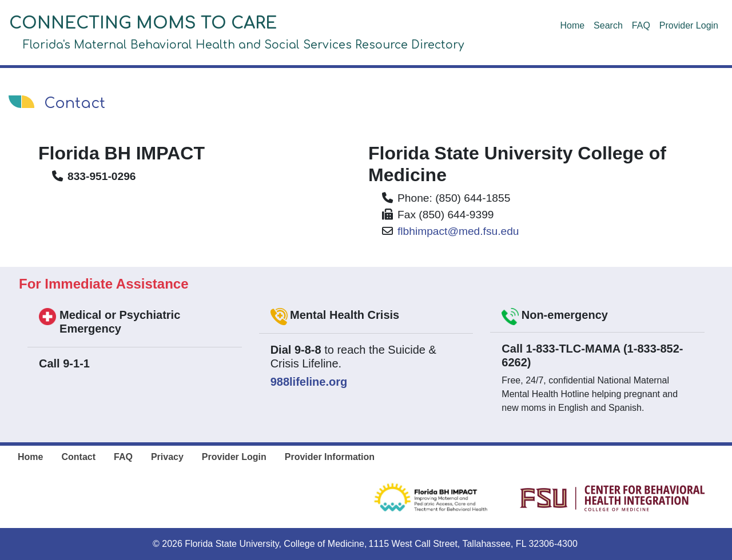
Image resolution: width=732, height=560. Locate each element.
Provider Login (689, 25)
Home (572, 25)
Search (608, 25)
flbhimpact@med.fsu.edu (458, 231)
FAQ (641, 25)
